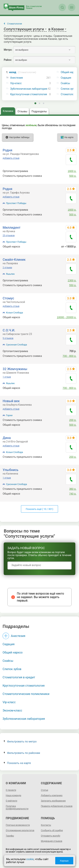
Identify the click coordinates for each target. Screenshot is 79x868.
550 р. (73, 285)
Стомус (8, 298)
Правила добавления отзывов (57, 806)
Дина (7, 438)
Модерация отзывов (52, 841)
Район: (8, 60)
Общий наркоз (13, 652)
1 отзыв (7, 377)
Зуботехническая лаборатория (29, 89)
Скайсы (8, 661)
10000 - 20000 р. (67, 317)
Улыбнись (10, 470)
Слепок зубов (12, 669)
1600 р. (72, 171)
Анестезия (17, 78)
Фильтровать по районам (22, 753)
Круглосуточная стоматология (29, 94)
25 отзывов (9, 236)
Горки (9, 415)
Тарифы (10, 836)
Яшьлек (10, 274)
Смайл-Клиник (14, 260)
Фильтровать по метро (20, 742)
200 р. (73, 420)
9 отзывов (8, 338)
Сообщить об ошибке (52, 830)
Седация (9, 644)
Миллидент (12, 227)
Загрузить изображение (53, 801)
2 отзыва (7, 268)
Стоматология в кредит (19, 677)
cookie (30, 859)
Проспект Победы (16, 203)
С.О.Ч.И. (9, 330)
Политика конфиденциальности (17, 807)
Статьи (44, 790)
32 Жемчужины (15, 369)
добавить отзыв (11, 158)
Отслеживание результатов (20, 830)
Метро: (8, 50)
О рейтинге (11, 801)
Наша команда (13, 795)
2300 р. (72, 280)
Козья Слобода (14, 313)
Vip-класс (16, 83)
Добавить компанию (52, 795)
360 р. (73, 489)
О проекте (11, 790)
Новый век (11, 401)
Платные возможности (18, 825)
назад (23, 72)
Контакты (46, 825)
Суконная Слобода (16, 345)
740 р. (73, 494)
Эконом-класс (12, 710)
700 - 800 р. (70, 356)
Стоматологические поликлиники (26, 694)
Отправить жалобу (51, 836)
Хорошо (64, 861)
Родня (7, 150)
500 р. (73, 176)
